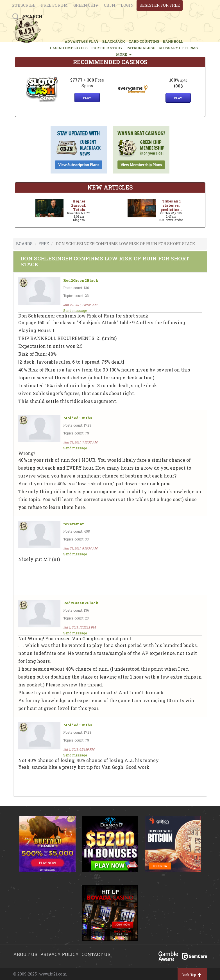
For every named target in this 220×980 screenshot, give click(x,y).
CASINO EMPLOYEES (69, 48)
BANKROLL (173, 41)
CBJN (110, 5)
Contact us (96, 954)
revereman (74, 524)
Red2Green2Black (81, 281)
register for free (160, 5)
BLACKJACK (114, 41)
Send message (75, 310)
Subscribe (24, 5)
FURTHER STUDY (107, 48)
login (127, 5)
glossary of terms (178, 48)
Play (87, 98)
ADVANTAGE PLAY (82, 41)
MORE (124, 54)
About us (25, 954)
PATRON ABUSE (141, 48)
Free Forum (54, 5)
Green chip (86, 5)
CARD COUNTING (144, 41)
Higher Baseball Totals (79, 205)
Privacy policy (59, 954)
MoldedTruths (78, 418)
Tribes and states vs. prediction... (171, 205)
